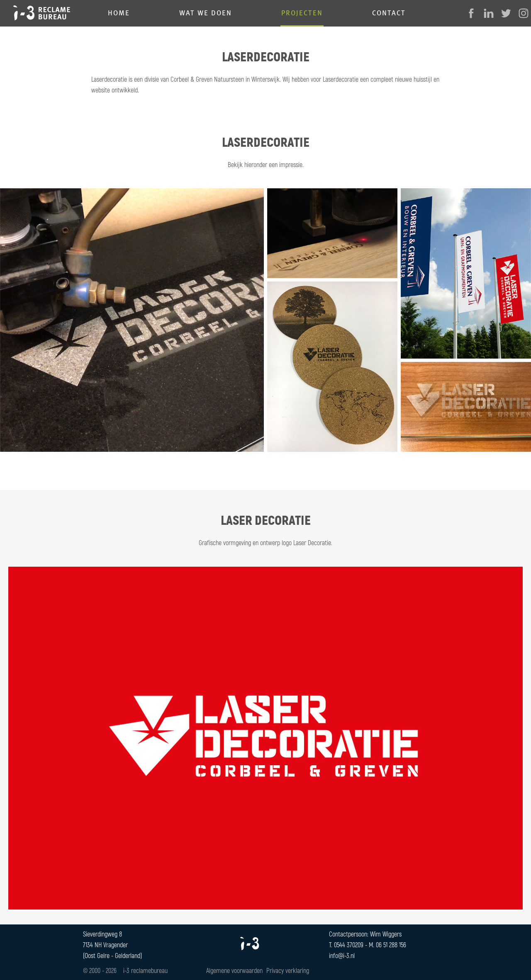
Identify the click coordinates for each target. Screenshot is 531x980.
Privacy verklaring (288, 970)
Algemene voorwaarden (234, 970)
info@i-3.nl (342, 955)
